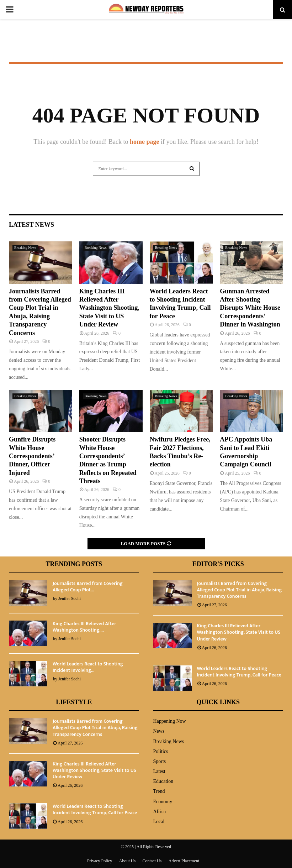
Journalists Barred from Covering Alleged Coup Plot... (88, 587)
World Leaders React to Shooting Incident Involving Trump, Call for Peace (239, 672)
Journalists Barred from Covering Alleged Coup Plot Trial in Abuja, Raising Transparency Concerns (240, 590)
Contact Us (152, 861)
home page (145, 142)
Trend (159, 791)
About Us (127, 861)
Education (163, 781)
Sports (160, 761)
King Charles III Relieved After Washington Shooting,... (84, 627)
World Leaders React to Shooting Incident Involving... (88, 667)
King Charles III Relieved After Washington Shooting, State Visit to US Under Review (109, 308)
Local (159, 822)
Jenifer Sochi (70, 598)
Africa (160, 812)
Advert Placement (184, 861)
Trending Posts (74, 564)
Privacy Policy (100, 861)
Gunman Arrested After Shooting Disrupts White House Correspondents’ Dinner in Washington (250, 308)
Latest (159, 771)
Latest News (31, 225)
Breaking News (25, 248)
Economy (163, 802)
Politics (161, 751)
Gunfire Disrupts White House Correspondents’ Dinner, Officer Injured (32, 456)
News (159, 731)
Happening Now (170, 721)
